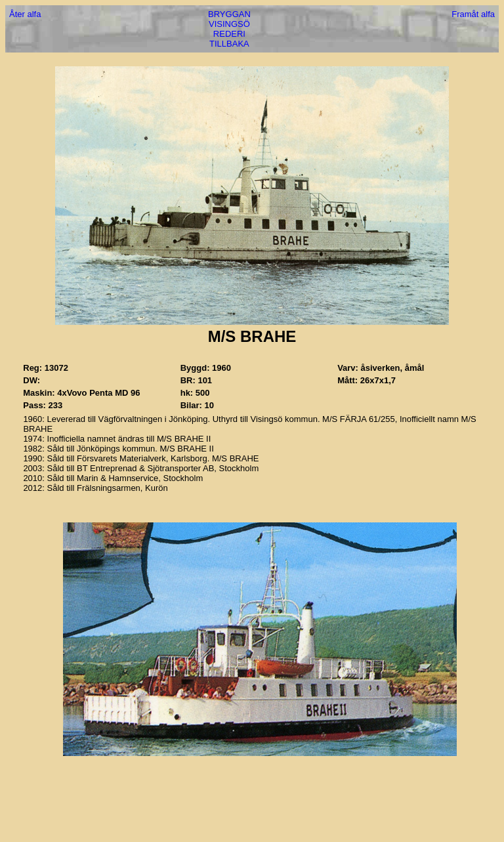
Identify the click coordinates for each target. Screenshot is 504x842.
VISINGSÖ (229, 24)
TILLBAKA (229, 44)
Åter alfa (25, 14)
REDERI (229, 34)
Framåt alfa (473, 14)
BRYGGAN (229, 14)
